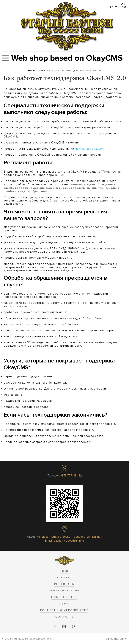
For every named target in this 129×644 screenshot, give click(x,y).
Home (64, 571)
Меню (65, 604)
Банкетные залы (64, 591)
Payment (65, 577)
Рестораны (64, 584)
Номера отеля (65, 597)
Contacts (65, 617)
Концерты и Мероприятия (65, 610)
